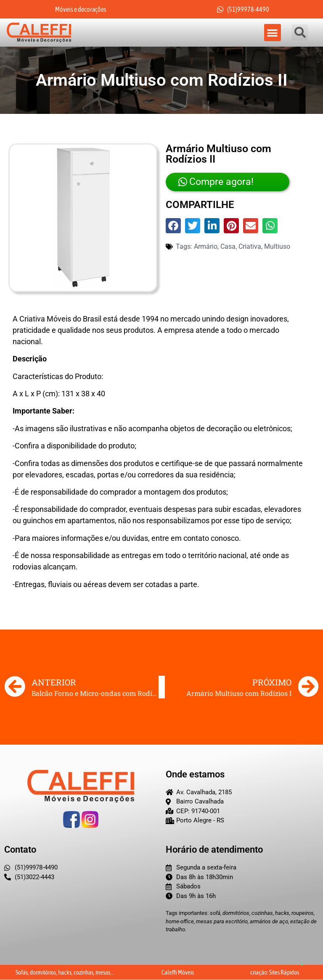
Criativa (250, 246)
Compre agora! (214, 182)
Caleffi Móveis (178, 973)
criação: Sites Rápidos (275, 973)
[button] (273, 33)
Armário (206, 246)
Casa (228, 246)
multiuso (277, 246)
